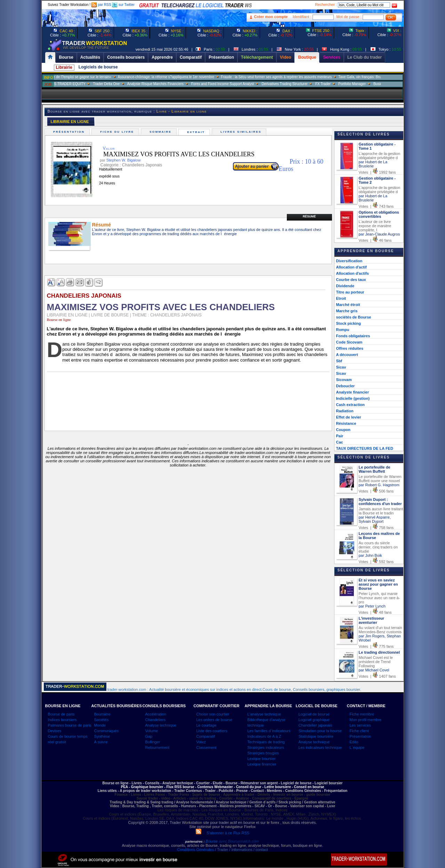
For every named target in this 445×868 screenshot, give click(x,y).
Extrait (197, 132)
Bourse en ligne (59, 320)
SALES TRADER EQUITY (77, 84)
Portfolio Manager (364, 84)
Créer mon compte (271, 17)
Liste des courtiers (212, 731)
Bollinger (153, 742)
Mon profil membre (366, 720)
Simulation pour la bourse (320, 731)
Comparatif (206, 736)
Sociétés (102, 720)
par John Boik (370, 555)
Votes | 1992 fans (377, 172)
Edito (354, 742)
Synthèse (102, 736)
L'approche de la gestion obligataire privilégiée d (380, 156)
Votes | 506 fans (376, 491)
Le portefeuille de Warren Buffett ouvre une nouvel (380, 479)
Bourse (212, 841)
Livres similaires (242, 132)
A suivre (101, 742)
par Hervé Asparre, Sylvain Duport (375, 519)
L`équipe (357, 747)
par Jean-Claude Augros (379, 234)
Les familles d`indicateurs (269, 731)
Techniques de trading (266, 742)
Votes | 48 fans (375, 612)
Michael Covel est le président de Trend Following (376, 662)
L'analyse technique (264, 714)
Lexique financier (262, 764)
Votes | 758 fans (376, 528)
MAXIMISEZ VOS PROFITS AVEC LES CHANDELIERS (173, 154)
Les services (360, 725)
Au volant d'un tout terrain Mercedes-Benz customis (381, 630)
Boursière (102, 714)
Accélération (156, 714)
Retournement (157, 747)
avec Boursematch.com (239, 841)
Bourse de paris (61, 714)
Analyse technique (161, 725)
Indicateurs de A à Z (264, 736)
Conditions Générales (195, 850)
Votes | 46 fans (375, 240)
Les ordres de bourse (215, 720)
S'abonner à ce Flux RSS (222, 833)
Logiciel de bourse (314, 714)
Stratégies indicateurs (266, 747)
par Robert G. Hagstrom (379, 485)
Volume (152, 731)
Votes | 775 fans (376, 646)
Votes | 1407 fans (377, 676)
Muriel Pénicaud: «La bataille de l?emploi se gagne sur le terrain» (73, 77)
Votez (201, 742)
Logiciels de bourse (98, 67)
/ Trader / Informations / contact (241, 850)
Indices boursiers (62, 720)
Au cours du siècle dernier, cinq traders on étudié (378, 547)
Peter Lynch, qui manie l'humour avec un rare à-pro (379, 598)
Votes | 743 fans (376, 206)
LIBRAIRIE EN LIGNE (70, 122)
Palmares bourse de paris (70, 725)
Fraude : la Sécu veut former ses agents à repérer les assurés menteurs (288, 77)
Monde (100, 725)
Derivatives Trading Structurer (297, 84)
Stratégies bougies (263, 753)
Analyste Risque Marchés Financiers (167, 84)
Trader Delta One (118, 84)
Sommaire (161, 132)
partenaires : (195, 842)
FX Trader (335, 84)
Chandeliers (156, 720)
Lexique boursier (262, 759)
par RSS (101, 5)
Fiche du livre (118, 132)
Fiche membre (362, 714)
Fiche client (359, 731)
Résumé (309, 216)
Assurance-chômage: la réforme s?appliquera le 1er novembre (178, 77)
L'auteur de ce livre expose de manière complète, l (375, 226)
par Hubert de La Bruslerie (373, 164)
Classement (207, 747)
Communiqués (107, 731)
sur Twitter (123, 5)
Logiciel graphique (314, 720)
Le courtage (207, 725)
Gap (149, 736)
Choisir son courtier (213, 714)
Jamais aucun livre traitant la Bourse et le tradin (381, 511)
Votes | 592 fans (376, 562)
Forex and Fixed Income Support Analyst (234, 84)
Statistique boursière (316, 736)
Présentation (70, 132)
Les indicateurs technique (320, 747)
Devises (55, 731)
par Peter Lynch (372, 606)
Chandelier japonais (315, 725)
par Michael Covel (374, 670)
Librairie (64, 67)
